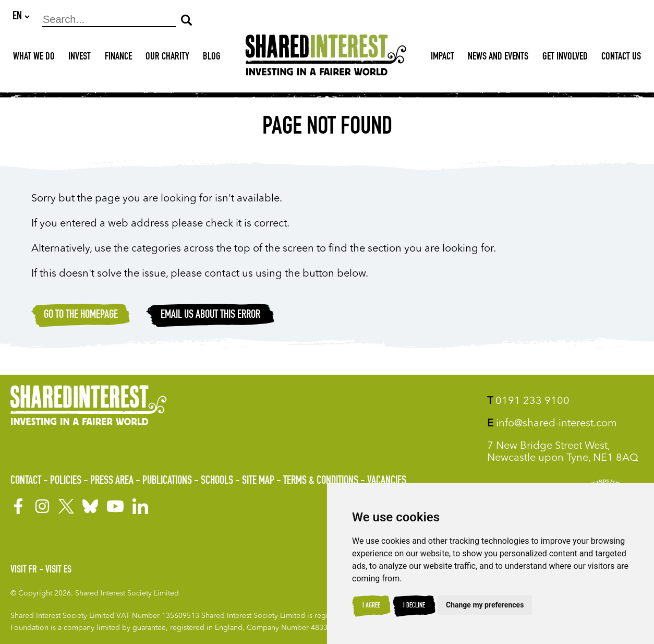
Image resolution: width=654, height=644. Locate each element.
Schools (217, 481)
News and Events (498, 58)
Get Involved (565, 58)
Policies (66, 481)
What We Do (34, 58)
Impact (443, 58)
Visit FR (24, 570)
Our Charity (167, 58)
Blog (212, 58)
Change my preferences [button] (485, 605)
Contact (26, 481)
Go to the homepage (81, 316)
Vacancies (387, 481)
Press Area (112, 481)
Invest (80, 58)
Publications (167, 481)
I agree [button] (371, 606)
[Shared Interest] (326, 58)
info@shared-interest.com (552, 424)
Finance (118, 58)
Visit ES (58, 570)
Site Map (258, 481)
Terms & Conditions (321, 481)
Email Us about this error (210, 316)
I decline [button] (414, 606)
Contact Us (621, 58)
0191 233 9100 (528, 401)
